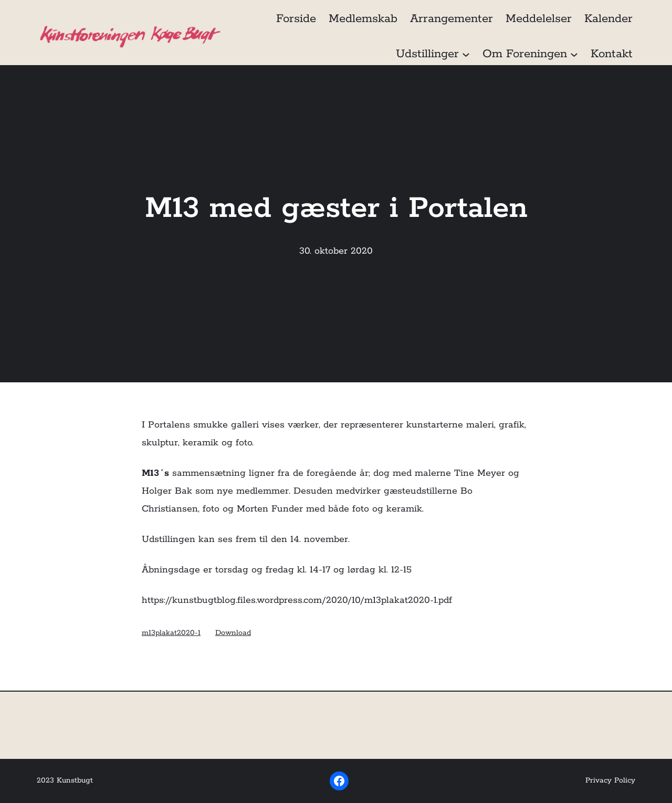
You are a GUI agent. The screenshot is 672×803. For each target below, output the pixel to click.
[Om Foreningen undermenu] (574, 54)
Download (233, 633)
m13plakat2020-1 (171, 633)
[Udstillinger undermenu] (466, 54)
